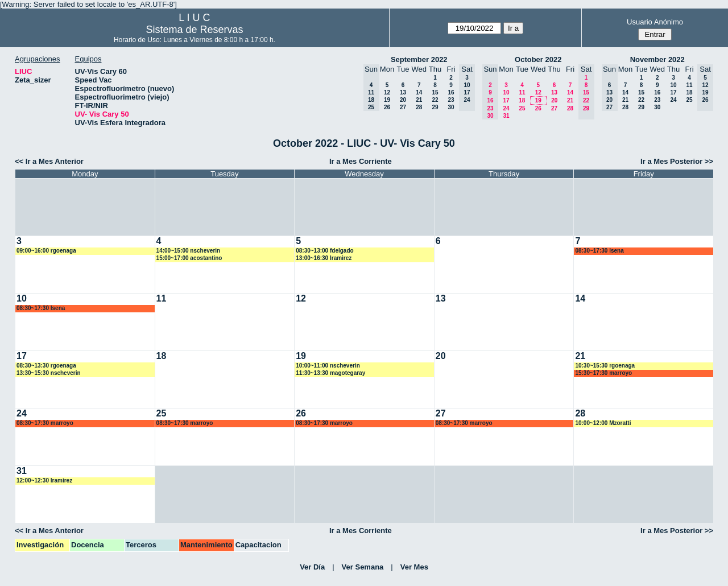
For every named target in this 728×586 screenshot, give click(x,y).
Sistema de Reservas (194, 30)
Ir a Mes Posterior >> (677, 161)
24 (506, 108)
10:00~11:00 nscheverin (328, 366)
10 (506, 92)
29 (435, 107)
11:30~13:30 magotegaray (330, 373)
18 (522, 100)
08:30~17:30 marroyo (45, 423)
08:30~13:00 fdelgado (324, 251)
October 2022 (538, 59)
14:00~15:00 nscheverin (189, 251)
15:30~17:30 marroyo (603, 373)
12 (387, 92)
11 (522, 92)
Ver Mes (414, 567)
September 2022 (419, 59)
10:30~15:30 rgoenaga (605, 366)
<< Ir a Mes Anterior (49, 161)
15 (435, 92)
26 (387, 107)
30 (451, 107)
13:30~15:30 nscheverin (49, 373)
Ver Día (312, 567)
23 (451, 100)
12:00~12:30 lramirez (44, 480)
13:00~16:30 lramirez (324, 258)
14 (419, 92)
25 (522, 108)
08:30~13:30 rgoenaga (46, 366)
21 (419, 100)
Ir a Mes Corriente (361, 161)
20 (403, 100)
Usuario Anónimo (655, 22)
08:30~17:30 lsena (599, 251)
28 (419, 107)
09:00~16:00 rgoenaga (46, 251)
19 (387, 100)
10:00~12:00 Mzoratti (603, 423)
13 (403, 92)
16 (451, 92)
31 (506, 116)
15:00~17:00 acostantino (189, 258)
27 (403, 107)
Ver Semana (363, 567)
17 (506, 100)
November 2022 (657, 59)
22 (435, 100)
